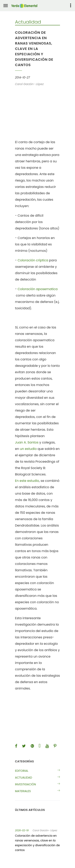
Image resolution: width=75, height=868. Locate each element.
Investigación (25, 784)
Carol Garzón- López (45, 830)
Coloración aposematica (38, 289)
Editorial (22, 771)
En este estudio (27, 481)
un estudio (28, 449)
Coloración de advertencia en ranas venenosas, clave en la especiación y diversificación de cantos (37, 843)
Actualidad (23, 778)
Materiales (23, 791)
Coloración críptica (33, 260)
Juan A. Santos (27, 442)
